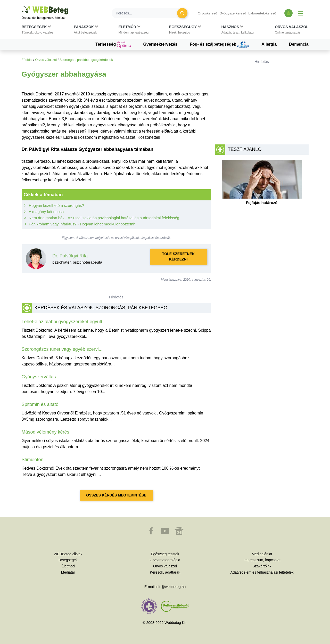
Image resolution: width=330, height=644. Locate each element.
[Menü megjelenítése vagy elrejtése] (301, 13)
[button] (38, 31)
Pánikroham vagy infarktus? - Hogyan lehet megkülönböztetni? (83, 224)
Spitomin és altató (40, 404)
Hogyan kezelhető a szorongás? (56, 205)
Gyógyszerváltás (39, 377)
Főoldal (27, 60)
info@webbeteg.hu (171, 587)
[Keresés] (147, 13)
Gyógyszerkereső (233, 13)
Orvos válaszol (46, 60)
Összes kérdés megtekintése (116, 495)
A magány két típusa (46, 212)
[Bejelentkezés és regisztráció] (288, 13)
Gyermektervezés (160, 44)
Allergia (269, 44)
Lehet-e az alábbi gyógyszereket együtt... (64, 322)
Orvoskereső (207, 13)
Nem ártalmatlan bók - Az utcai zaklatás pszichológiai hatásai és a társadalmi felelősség (104, 218)
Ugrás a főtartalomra (22, 6)
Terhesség (113, 45)
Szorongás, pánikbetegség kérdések (86, 60)
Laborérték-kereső (262, 13)
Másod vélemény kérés (46, 432)
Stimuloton (33, 460)
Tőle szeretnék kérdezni (178, 256)
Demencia (299, 44)
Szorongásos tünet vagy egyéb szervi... (62, 349)
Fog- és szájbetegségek (219, 45)
